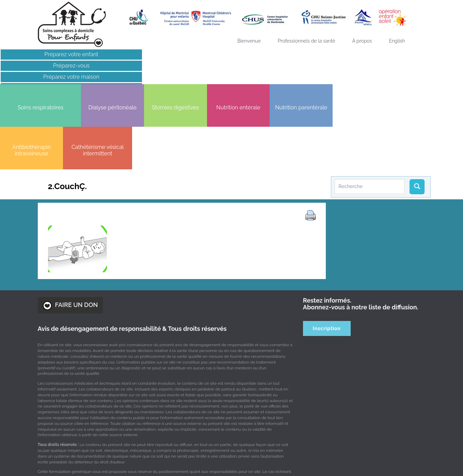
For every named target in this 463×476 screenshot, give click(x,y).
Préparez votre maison (53, 77)
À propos (362, 41)
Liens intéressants (53, 88)
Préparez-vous (53, 66)
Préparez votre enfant (53, 54)
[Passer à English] (397, 41)
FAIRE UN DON (70, 231)
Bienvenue (249, 41)
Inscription (327, 254)
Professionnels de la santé (307, 41)
